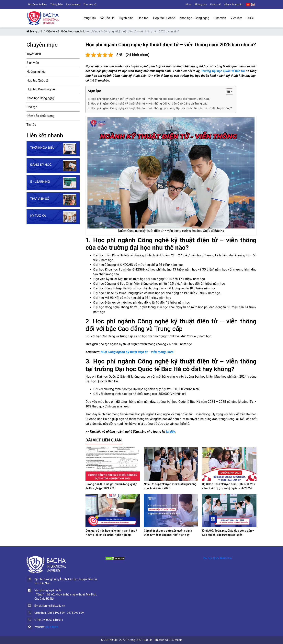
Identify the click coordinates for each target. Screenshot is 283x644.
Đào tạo (143, 18)
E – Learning (73, 4)
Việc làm (236, 18)
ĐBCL (251, 18)
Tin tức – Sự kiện (37, 4)
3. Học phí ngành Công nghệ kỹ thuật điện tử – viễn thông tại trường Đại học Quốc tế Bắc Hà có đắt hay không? (160, 108)
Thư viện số (90, 4)
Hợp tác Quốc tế (164, 18)
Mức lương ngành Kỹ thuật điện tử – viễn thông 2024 (137, 352)
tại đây (170, 432)
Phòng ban (201, 4)
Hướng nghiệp (77, 31)
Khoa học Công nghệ (40, 98)
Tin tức (31, 125)
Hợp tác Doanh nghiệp (41, 89)
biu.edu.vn (52, 627)
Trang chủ (34, 31)
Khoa (188, 4)
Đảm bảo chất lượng (40, 116)
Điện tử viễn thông (57, 31)
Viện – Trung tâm (233, 4)
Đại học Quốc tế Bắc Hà (218, 558)
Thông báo (57, 4)
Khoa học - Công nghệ (194, 18)
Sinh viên (220, 18)
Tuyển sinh (126, 18)
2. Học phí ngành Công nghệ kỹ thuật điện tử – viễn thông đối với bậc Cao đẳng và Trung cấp (147, 104)
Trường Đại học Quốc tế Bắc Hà (223, 71)
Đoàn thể (215, 4)
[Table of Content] (229, 92)
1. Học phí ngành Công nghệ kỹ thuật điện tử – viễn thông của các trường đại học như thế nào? (149, 99)
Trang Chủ (89, 18)
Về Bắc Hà (107, 18)
